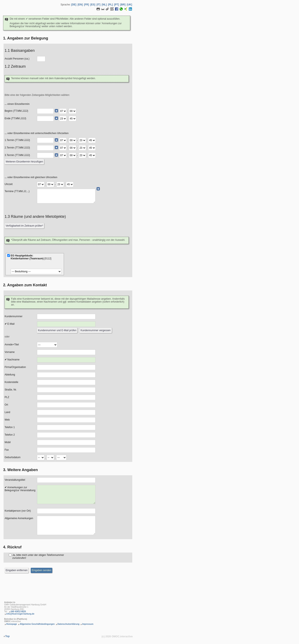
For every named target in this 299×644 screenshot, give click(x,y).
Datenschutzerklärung (68, 624)
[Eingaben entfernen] (17, 570)
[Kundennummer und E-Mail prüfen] (57, 330)
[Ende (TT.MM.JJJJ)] (45, 119)
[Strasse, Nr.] (66, 390)
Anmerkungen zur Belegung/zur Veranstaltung (20, 489)
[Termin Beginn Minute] (73, 140)
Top (7, 636)
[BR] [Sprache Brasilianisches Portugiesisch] (123, 5)
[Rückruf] (10, 555)
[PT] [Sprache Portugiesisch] (116, 5)
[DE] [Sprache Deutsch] (74, 5)
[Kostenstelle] (66, 382)
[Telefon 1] (66, 427)
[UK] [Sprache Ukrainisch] (129, 5)
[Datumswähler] (56, 111)
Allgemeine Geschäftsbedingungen (37, 624)
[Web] (66, 420)
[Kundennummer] (66, 317)
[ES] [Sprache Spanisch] (93, 5)
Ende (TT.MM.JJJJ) (15, 118)
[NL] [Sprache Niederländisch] (104, 5)
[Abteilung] (66, 375)
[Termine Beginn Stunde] (41, 184)
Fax (7, 450)
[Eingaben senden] (41, 570)
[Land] (66, 412)
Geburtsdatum (13, 457)
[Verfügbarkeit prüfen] (24, 226)
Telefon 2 (10, 435)
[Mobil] (66, 442)
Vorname (10, 352)
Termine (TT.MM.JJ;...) (17, 191)
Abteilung (10, 375)
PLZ (7, 397)
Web (7, 420)
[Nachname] (66, 360)
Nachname (12, 360)
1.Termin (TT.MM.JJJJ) (17, 140)
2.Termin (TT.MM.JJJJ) (17, 148)
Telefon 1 (10, 427)
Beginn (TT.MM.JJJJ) (16, 111)
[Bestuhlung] (36, 271)
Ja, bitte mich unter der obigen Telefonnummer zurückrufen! (38, 557)
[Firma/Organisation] (66, 367)
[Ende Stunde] (63, 119)
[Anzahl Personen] (41, 59)
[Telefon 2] (66, 435)
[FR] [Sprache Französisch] (87, 5)
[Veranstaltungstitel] (66, 480)
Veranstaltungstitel (15, 480)
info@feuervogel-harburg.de (20, 614)
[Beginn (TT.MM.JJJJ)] (45, 111)
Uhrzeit (9, 184)
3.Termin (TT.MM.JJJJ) (17, 155)
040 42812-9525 (18, 612)
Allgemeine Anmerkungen (19, 518)
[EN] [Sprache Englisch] (80, 5)
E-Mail (10, 324)
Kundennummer (13, 316)
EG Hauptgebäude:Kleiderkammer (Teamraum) (31, 257)
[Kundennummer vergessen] (95, 330)
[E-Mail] (66, 324)
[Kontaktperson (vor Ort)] (66, 511)
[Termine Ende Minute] (70, 184)
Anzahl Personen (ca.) (17, 59)
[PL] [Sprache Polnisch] (110, 5)
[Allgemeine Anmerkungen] (66, 525)
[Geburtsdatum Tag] (41, 458)
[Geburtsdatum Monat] (50, 458)
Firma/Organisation (15, 367)
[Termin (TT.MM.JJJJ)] (45, 140)
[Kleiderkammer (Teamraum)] (9, 255)
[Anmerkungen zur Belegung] (66, 494)
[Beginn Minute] (73, 111)
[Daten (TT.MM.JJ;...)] (66, 196)
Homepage (12, 624)
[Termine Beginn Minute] (50, 184)
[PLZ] (66, 397)
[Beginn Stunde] (63, 111)
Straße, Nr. (11, 390)
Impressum (88, 624)
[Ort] (66, 405)
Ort (6, 405)
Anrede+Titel (12, 345)
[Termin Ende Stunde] (82, 140)
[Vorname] (66, 352)
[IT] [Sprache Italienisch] (99, 5)
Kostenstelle (11, 382)
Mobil (8, 442)
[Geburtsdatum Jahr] (61, 458)
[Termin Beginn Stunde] (63, 140)
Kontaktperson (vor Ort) (18, 511)
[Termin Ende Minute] (92, 140)
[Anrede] (47, 345)
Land (7, 412)
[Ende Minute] (73, 119)
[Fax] (66, 450)
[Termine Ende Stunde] (60, 184)
